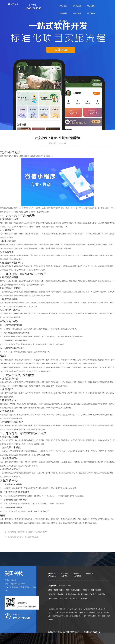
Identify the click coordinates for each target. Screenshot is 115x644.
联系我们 (63, 21)
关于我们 (91, 13)
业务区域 (63, 13)
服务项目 (91, 6)
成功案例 (77, 6)
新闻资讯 (77, 13)
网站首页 (63, 6)
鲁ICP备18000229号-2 (92, 632)
